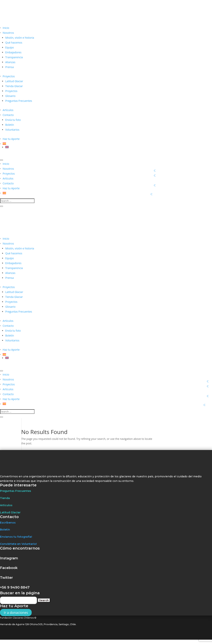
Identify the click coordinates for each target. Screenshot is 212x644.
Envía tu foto (13, 120)
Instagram (9, 558)
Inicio (6, 28)
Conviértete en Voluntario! (18, 544)
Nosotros (8, 33)
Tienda (5, 498)
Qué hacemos (14, 43)
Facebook (9, 568)
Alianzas (10, 62)
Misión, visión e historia (20, 38)
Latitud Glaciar (14, 81)
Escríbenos (8, 523)
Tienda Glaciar (14, 86)
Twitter (6, 578)
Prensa (10, 67)
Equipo (10, 47)
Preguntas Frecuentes (19, 101)
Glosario (10, 96)
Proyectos (9, 76)
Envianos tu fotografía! (16, 537)
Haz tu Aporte (11, 139)
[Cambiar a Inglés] (82, 147)
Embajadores (13, 52)
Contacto (8, 115)
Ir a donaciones (16, 613)
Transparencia (14, 57)
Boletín (10, 125)
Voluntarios (12, 130)
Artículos (8, 110)
